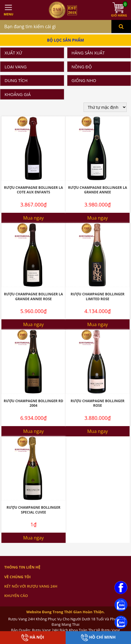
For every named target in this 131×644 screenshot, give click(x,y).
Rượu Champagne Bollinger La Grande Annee (97, 190)
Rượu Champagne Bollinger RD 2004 (33, 403)
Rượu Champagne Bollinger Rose (98, 403)
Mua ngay (33, 218)
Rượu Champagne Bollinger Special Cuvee (33, 510)
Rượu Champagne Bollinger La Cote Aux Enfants (34, 190)
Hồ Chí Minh (98, 638)
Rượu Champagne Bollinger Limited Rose (98, 297)
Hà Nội (33, 638)
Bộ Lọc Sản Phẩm (65, 40)
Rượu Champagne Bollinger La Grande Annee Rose (34, 297)
